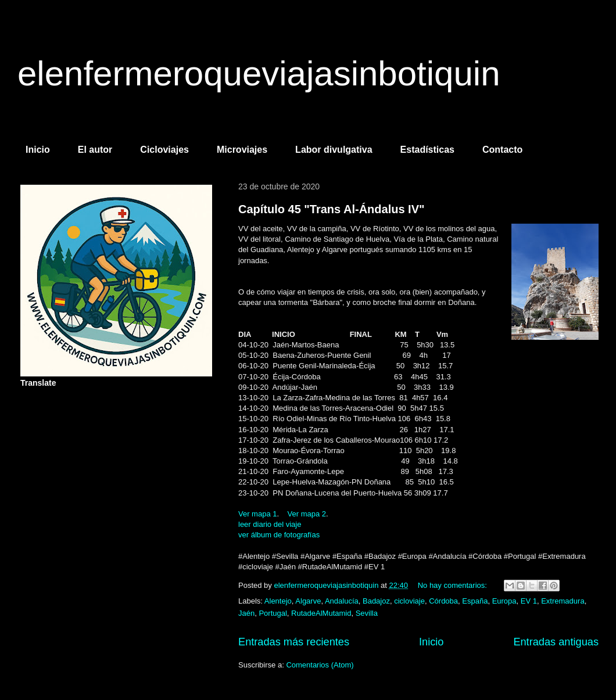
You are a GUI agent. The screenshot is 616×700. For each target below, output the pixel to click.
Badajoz (376, 601)
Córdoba (443, 601)
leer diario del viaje (270, 524)
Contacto (502, 150)
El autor (95, 150)
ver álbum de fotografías (279, 535)
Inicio (38, 150)
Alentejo (278, 601)
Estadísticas (427, 150)
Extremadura (563, 601)
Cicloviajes (164, 150)
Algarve (308, 601)
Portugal (273, 613)
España (475, 601)
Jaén (246, 613)
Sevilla (367, 613)
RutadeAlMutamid (321, 613)
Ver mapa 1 (258, 514)
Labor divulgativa (334, 150)
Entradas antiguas (556, 642)
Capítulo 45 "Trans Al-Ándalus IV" (332, 209)
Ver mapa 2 (307, 514)
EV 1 (529, 601)
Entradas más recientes (294, 642)
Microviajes (242, 150)
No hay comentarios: (454, 585)
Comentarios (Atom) (320, 665)
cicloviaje (409, 601)
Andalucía (342, 601)
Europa (504, 601)
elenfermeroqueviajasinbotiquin (259, 73)
